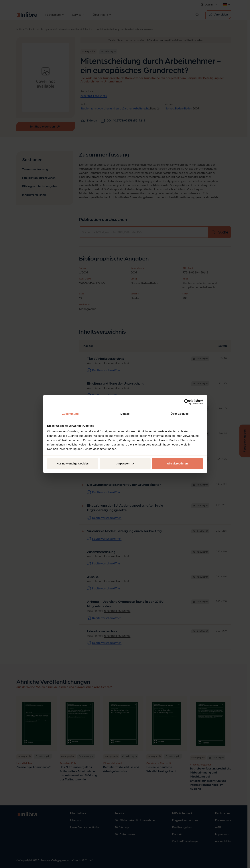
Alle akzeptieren (177, 463)
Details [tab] (125, 414)
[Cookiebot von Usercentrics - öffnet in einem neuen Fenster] (187, 402)
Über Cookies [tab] (180, 414)
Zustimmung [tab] (70, 414)
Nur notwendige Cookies (73, 463)
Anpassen (125, 463)
